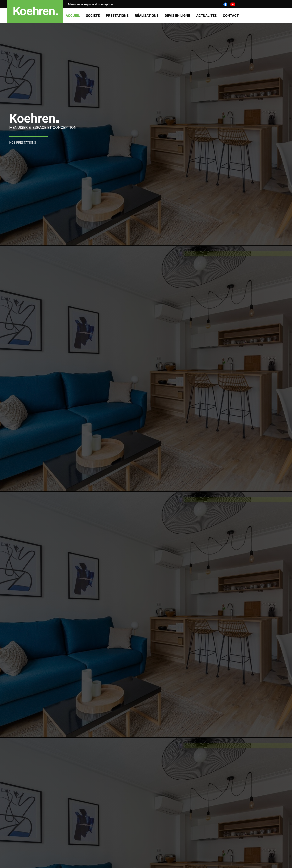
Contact (231, 16)
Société (93, 16)
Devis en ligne (177, 16)
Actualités (206, 16)
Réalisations (147, 16)
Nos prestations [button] (23, 143)
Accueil (73, 16)
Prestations (117, 16)
